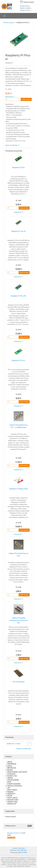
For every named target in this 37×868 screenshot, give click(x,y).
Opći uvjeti (22, 848)
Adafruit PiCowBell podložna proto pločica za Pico (18, 620)
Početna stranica (9, 23)
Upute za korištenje (11, 145)
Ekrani (9, 782)
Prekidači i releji (12, 802)
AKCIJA (10, 762)
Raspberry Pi (11, 794)
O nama (15, 848)
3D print (10, 796)
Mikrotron (24, 850)
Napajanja (11, 792)
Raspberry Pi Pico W (18, 231)
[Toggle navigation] (4, 16)
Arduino (10, 766)
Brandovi (10, 770)
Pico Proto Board (18, 682)
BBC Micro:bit (12, 768)
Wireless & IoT (12, 804)
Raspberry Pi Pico (18, 168)
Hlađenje (10, 778)
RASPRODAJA (12, 764)
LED (9, 788)
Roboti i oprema (12, 798)
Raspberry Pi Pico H (16, 833)
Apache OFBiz (22, 853)
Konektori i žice (12, 776)
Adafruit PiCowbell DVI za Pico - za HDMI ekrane (18, 426)
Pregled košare (25, 6)
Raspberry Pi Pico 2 (18, 360)
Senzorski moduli (13, 800)
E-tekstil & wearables (14, 784)
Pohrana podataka (13, 780)
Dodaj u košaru (26, 99)
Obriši (30, 826)
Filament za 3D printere (15, 786)
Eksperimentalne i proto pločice (17, 772)
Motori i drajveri (12, 790)
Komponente (11, 774)
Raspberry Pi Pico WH (18, 296)
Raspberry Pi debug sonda (19, 489)
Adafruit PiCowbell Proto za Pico (18, 555)
